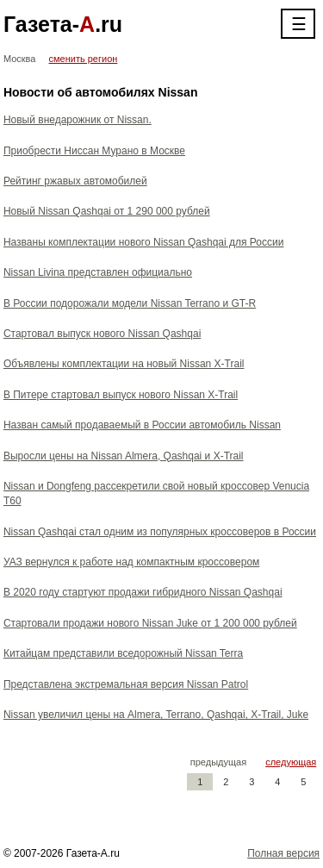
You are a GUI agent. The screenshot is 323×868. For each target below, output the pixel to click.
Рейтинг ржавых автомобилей (75, 181)
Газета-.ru (63, 24)
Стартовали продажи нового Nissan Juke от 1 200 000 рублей (150, 623)
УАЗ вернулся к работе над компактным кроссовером (131, 562)
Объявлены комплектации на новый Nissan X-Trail (124, 364)
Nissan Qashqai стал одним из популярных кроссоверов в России (160, 532)
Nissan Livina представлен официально (98, 272)
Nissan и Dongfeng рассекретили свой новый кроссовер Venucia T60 (156, 493)
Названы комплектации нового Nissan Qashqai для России (144, 242)
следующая (291, 762)
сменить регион (84, 59)
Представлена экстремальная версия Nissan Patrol (126, 684)
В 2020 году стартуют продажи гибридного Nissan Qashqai (143, 592)
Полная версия (283, 853)
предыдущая (218, 762)
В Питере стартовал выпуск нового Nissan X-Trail (121, 395)
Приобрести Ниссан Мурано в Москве (94, 151)
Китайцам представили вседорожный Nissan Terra (123, 653)
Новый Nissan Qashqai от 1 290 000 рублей (107, 211)
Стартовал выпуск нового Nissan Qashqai (102, 334)
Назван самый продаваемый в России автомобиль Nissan (142, 425)
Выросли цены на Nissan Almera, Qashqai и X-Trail (124, 456)
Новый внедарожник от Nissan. (78, 120)
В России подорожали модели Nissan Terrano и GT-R (130, 303)
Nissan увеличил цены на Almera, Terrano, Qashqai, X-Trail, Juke (156, 715)
